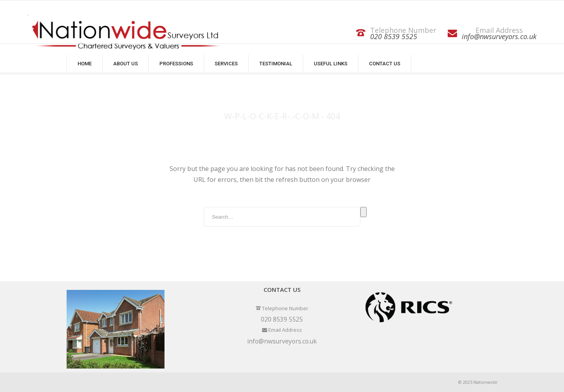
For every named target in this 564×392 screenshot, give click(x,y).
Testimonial (276, 64)
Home (85, 64)
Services (226, 64)
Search (363, 212)
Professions (176, 64)
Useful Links (331, 64)
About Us (126, 64)
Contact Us (385, 64)
